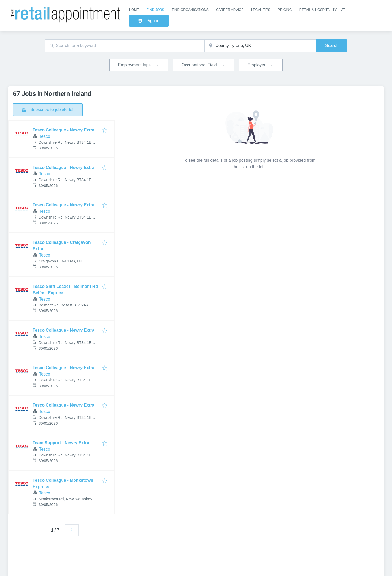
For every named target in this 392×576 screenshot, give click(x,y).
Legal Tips (261, 10)
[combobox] (125, 46)
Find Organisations (190, 10)
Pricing (285, 10)
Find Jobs (155, 10)
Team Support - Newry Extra (61, 443)
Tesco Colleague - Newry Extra (64, 130)
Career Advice (230, 10)
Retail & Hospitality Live (322, 10)
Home (134, 10)
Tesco (45, 136)
